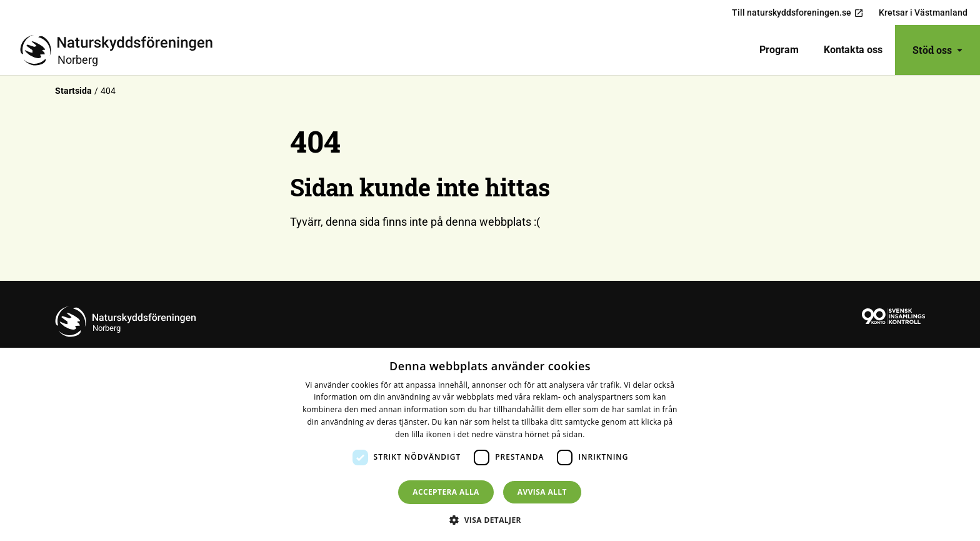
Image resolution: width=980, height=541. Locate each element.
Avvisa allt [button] (542, 492)
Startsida (73, 91)
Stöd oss (937, 50)
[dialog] (490, 444)
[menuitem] (779, 50)
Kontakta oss (853, 50)
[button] (490, 520)
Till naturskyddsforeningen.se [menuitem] (798, 13)
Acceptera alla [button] (446, 492)
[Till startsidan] (121, 50)
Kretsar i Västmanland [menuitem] (923, 13)
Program (779, 50)
